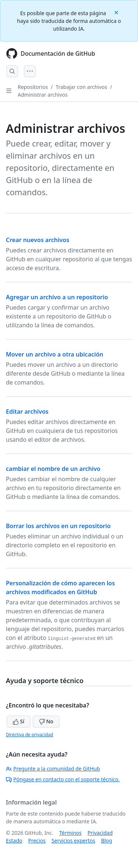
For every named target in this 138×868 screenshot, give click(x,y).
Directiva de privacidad (29, 735)
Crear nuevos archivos (38, 240)
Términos (70, 833)
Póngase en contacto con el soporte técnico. (63, 779)
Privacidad (100, 833)
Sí (19, 721)
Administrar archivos (43, 95)
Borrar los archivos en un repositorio (58, 526)
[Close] (117, 12)
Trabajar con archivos (81, 87)
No (46, 721)
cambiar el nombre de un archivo (53, 469)
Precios (37, 841)
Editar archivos (27, 411)
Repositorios (33, 87)
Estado (14, 841)
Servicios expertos (73, 841)
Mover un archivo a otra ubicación (55, 354)
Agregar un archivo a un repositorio (57, 297)
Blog (107, 841)
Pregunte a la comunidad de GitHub (53, 769)
